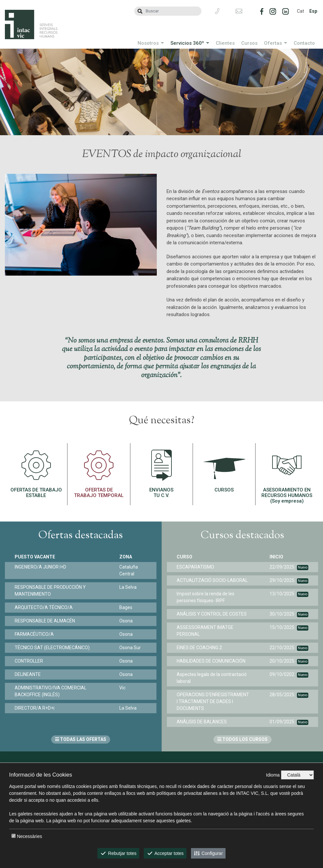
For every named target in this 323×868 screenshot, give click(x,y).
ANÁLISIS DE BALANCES (202, 722)
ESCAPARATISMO (195, 567)
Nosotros (148, 43)
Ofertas (273, 43)
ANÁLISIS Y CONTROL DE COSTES (212, 614)
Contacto (304, 43)
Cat (301, 11)
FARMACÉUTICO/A (34, 634)
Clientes (225, 43)
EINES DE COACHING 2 (199, 648)
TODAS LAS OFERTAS (81, 739)
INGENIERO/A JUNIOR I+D (40, 567)
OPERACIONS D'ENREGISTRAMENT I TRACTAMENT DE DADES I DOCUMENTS (213, 701)
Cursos (249, 43)
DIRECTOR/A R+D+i (35, 708)
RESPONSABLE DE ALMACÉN (45, 621)
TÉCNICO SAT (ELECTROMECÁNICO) (52, 648)
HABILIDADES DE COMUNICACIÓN (211, 661)
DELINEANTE (28, 674)
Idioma (273, 775)
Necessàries (29, 836)
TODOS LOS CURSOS (242, 739)
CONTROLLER (29, 661)
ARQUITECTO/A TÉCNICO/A (44, 607)
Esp (313, 11)
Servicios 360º (187, 43)
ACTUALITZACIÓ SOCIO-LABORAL (212, 580)
